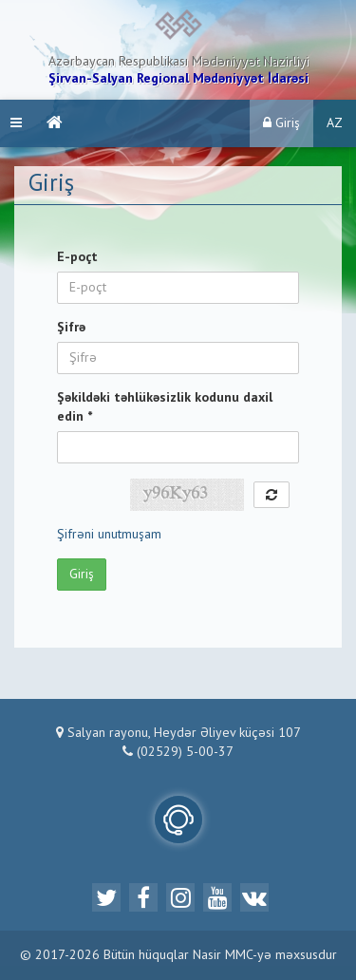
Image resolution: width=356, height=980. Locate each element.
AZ (335, 123)
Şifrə (71, 328)
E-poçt (77, 257)
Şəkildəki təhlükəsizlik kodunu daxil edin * (165, 407)
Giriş (281, 123)
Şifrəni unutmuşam (109, 535)
